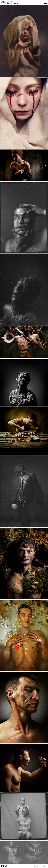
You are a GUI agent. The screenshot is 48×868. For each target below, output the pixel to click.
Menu (45, 3)
